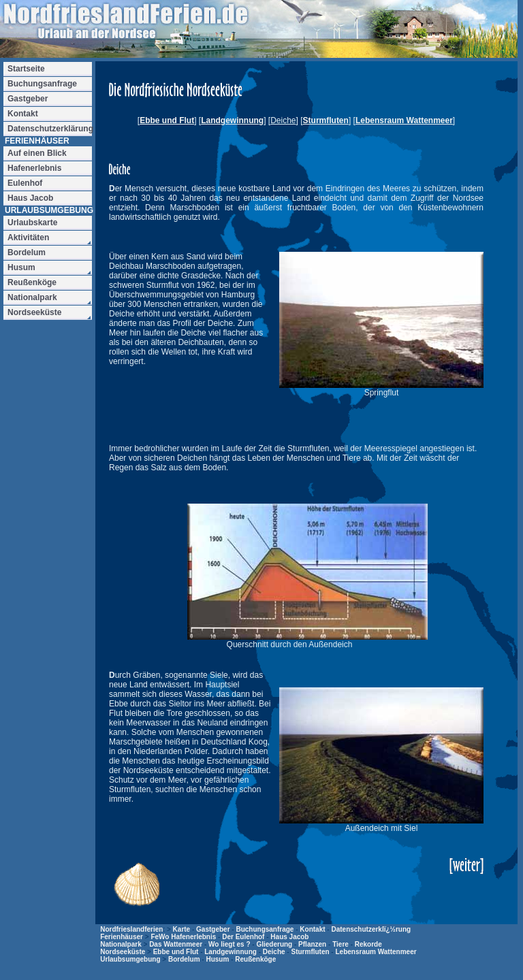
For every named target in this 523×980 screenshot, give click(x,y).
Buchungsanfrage (265, 929)
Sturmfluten (326, 120)
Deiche (274, 952)
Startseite (26, 69)
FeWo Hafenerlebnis (183, 937)
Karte (182, 929)
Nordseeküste (123, 952)
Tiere (340, 944)
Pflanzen (312, 944)
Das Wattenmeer (176, 944)
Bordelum (184, 959)
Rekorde (368, 944)
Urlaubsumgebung (130, 959)
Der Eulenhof (243, 937)
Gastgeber (213, 929)
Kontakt (312, 929)
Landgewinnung (232, 120)
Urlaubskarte (32, 223)
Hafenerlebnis (34, 168)
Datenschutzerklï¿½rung (371, 929)
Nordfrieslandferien (131, 929)
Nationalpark (121, 944)
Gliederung (274, 944)
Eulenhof (25, 183)
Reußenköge (255, 959)
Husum (217, 959)
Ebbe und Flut (167, 120)
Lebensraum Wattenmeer (404, 120)
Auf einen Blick (37, 153)
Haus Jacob (289, 937)
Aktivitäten (28, 238)
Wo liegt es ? (229, 944)
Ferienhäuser (122, 937)
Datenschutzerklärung (50, 129)
